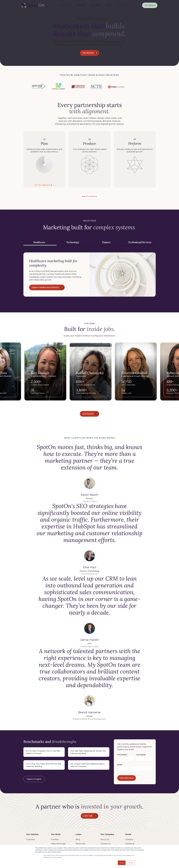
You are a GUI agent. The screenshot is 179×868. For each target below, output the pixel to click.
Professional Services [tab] (140, 242)
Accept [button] (122, 863)
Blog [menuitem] (78, 839)
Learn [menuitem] (109, 5)
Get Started (150, 5)
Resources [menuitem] (81, 844)
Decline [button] (131, 863)
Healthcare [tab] (39, 242)
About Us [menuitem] (122, 5)
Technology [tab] (73, 242)
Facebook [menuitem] (130, 844)
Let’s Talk (91, 816)
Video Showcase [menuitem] (58, 844)
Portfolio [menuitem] (55, 839)
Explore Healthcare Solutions (48, 288)
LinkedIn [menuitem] (129, 839)
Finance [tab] (106, 242)
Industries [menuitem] (81, 5)
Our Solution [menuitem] (66, 5)
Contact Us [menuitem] (106, 844)
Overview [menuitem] (31, 839)
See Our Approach (44, 185)
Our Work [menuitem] (96, 5)
